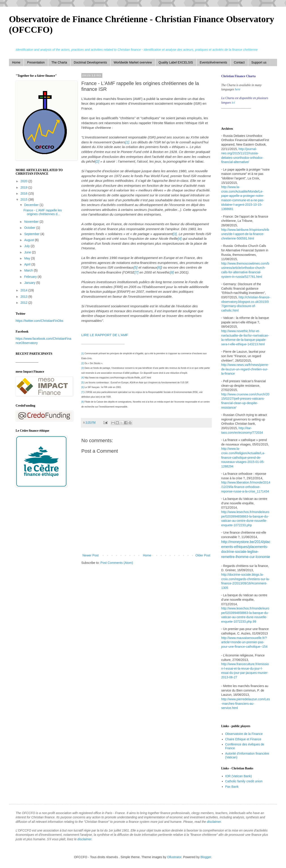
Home (16, 62)
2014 (24, 290)
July (27, 246)
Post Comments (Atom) (117, 563)
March (29, 270)
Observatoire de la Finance (244, 734)
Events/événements (213, 62)
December (32, 205)
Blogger (206, 857)
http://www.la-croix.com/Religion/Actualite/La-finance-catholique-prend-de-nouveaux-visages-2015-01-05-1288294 (243, 457)
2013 (24, 297)
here (238, 89)
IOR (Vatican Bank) (239, 776)
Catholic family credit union (244, 781)
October (30, 228)
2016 (24, 193)
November (32, 222)
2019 (24, 187)
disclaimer (214, 822)
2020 (24, 181)
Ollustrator (174, 857)
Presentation (36, 62)
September (32, 234)
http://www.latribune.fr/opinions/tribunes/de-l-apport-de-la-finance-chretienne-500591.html (245, 234)
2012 (24, 303)
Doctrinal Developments (90, 62)
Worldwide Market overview (133, 62)
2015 (24, 199)
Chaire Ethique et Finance (243, 739)
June (28, 252)
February (31, 277)
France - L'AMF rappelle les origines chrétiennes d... (43, 212)
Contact (239, 62)
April (28, 264)
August (29, 240)
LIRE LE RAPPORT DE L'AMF (105, 335)
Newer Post (90, 555)
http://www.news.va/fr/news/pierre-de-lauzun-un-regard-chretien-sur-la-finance (245, 369)
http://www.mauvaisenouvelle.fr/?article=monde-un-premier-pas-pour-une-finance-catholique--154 (244, 642)
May (27, 258)
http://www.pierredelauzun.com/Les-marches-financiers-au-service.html (246, 704)
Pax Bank (232, 787)
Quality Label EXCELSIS (176, 62)
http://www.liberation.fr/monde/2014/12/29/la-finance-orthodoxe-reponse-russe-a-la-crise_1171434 (246, 487)
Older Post (203, 555)
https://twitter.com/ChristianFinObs (39, 321)
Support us (259, 62)
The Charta (59, 62)
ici (233, 103)
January (30, 283)
